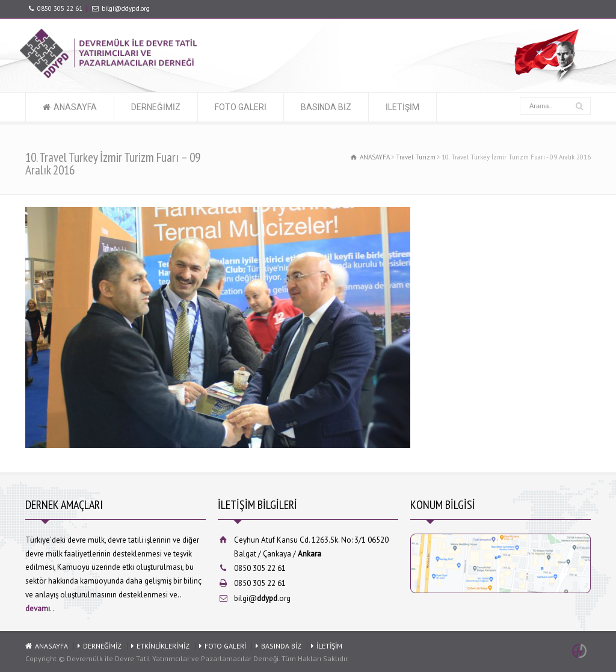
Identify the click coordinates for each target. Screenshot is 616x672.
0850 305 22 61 (60, 8)
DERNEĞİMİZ (156, 107)
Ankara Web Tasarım (581, 651)
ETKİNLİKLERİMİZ (163, 646)
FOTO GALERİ (241, 107)
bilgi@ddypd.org (126, 8)
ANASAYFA (75, 107)
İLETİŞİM (402, 107)
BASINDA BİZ (326, 107)
